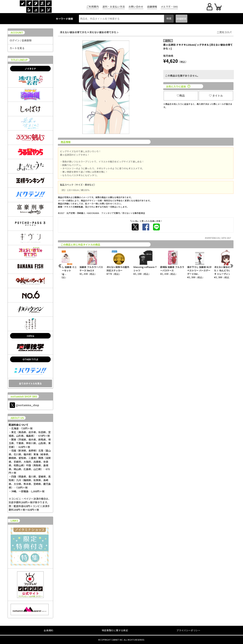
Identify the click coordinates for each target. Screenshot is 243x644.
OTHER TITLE (30, 359)
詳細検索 (181, 19)
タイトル (216, 96)
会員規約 (48, 630)
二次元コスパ (224, 32)
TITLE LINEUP (19, 60)
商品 (181, 96)
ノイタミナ (30, 69)
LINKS (14, 521)
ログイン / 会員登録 (21, 40)
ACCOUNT (17, 33)
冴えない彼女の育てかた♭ (104, 32)
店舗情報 (152, 7)
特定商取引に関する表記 (115, 630)
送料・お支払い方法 (114, 7)
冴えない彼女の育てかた (73, 32)
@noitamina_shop (24, 405)
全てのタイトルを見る (30, 383)
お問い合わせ (136, 7)
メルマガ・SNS (169, 7)
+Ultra (30, 336)
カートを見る (17, 48)
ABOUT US (17, 418)
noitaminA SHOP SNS (24, 396)
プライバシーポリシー (188, 630)
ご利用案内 (93, 7)
